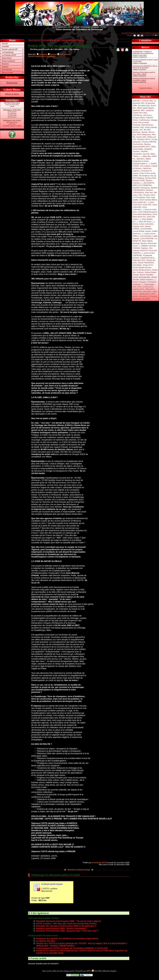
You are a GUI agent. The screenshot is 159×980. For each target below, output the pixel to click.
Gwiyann (136, 226)
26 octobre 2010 (144, 106)
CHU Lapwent (145, 166)
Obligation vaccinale (148, 246)
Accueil (125, 33)
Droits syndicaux (8, 61)
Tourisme (136, 152)
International (7, 70)
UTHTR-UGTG (144, 294)
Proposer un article (136, 33)
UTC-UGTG (137, 292)
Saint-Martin (137, 265)
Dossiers (5, 64)
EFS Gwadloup (138, 178)
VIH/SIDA (144, 152)
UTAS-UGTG (150, 289)
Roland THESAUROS (146, 263)
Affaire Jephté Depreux (146, 108)
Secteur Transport (139, 282)
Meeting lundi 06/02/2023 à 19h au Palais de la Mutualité (145, 67)
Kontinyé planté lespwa (52, 884)
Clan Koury (147, 115)
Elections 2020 (150, 178)
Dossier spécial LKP (10, 49)
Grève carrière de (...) (141, 202)
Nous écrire (47, 971)
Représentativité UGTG (141, 147)
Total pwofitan (149, 284)
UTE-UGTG (147, 292)
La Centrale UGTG (9, 55)
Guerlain (136, 127)
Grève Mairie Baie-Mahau (142, 214)
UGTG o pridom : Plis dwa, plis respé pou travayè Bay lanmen (66, 924)
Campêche (150, 110)
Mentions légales (110, 971)
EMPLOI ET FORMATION (142, 185)
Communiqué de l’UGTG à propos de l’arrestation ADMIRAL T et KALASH (72, 948)
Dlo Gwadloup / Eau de (147, 176)
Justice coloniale (151, 127)
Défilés (135, 176)
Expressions (7, 58)
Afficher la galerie (12, 94)
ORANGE (136, 248)
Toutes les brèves (145, 88)
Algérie (148, 159)
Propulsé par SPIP (83, 971)
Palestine (144, 248)
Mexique (144, 243)
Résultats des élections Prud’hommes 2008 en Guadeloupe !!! (66, 926)
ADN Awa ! (137, 101)
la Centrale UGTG (99, 863)
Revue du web (7, 73)
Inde (142, 226)
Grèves (135, 224)
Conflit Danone (145, 120)
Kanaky (136, 130)
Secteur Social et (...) (148, 280)
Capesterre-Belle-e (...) (141, 164)
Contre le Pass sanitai (147, 173)
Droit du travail (143, 123)
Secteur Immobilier (146, 275)
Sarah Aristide (138, 149)
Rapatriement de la (147, 258)
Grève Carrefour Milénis (148, 200)
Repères (5, 67)
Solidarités (148, 149)
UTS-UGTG (143, 297)
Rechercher (12, 83)
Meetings (136, 243)
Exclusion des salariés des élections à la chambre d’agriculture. (67, 939)
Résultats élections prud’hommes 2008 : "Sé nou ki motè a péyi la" (69, 921)
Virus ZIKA (146, 299)
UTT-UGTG (153, 297)
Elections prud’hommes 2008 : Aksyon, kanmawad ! (61, 928)
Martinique (137, 132)
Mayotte (145, 132)
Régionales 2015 (139, 260)
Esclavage (137, 125)
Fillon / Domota (144, 195)
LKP (141, 130)
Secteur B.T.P (148, 265)
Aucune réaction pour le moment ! (42, 56)
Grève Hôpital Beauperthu (148, 212)
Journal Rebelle (146, 229)
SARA (153, 147)
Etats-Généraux (147, 125)
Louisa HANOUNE (147, 239)
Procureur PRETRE (149, 142)
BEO (143, 110)
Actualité (5, 46)
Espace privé (69, 971)
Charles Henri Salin (140, 113)
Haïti (142, 127)
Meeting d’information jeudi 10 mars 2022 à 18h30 (144, 73)
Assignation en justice (141, 161)
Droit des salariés (60, 40)
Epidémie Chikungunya (141, 188)
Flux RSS (97, 971)
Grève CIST (147, 205)
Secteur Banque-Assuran (142, 268)
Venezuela (137, 299)
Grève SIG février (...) (147, 222)
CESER (153, 164)
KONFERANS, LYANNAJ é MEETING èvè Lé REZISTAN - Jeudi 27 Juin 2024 (143, 53)
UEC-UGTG (137, 287)
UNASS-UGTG (138, 289)
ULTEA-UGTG (148, 287)
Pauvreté (146, 154)
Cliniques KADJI (139, 118)
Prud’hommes (138, 144)
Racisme (147, 144)
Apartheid (136, 110)
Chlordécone (137, 115)
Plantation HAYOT (144, 139)
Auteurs (156, 33)
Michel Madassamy (144, 135)
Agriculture (140, 159)
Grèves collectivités (146, 224)
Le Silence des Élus (46, 941)
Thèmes (148, 33)
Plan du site (58, 971)
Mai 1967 (147, 130)
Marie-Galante (147, 241)
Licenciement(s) (146, 236)
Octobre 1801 (141, 137)
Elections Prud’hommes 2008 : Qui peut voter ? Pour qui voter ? (67, 931)
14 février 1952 (147, 101)
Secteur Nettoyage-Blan (142, 277)
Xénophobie (137, 154)
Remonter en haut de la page (79, 870)
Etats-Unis (149, 193)
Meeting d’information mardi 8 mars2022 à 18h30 (144, 79)
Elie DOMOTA (149, 183)
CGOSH (136, 166)
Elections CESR (139, 181)
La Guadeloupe (8, 52)
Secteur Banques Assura (142, 270)
